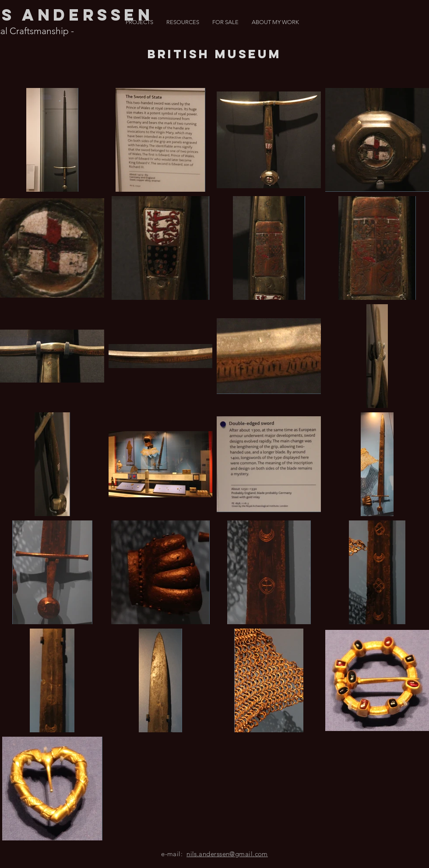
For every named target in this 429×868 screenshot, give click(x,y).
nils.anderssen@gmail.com (227, 854)
